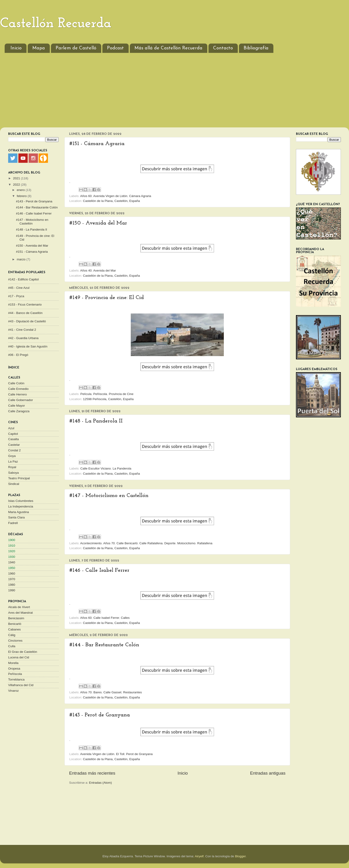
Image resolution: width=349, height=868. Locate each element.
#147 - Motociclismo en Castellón (109, 496)
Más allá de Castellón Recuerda (168, 48)
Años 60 (86, 196)
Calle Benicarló (127, 543)
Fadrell (13, 523)
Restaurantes (132, 692)
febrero (22, 196)
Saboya (13, 473)
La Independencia (21, 506)
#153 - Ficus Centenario (25, 305)
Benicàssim (16, 618)
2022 (17, 185)
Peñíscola (100, 394)
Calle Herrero (17, 394)
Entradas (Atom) (101, 783)
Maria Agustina (18, 512)
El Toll (120, 754)
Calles (125, 618)
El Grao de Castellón (23, 652)
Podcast (115, 48)
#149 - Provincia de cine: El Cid (107, 298)
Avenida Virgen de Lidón (110, 196)
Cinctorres (15, 641)
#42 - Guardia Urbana (23, 338)
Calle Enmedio (18, 389)
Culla (12, 646)
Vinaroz (13, 691)
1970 (12, 579)
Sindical (14, 484)
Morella (13, 663)
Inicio (16, 48)
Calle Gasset (112, 692)
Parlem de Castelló (76, 48)
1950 (12, 568)
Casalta (13, 439)
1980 (12, 585)
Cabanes (14, 629)
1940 (12, 562)
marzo (22, 259)
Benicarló (15, 624)
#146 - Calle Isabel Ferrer (99, 570)
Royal (12, 467)
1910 (12, 546)
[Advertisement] (174, 92)
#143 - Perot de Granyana (100, 715)
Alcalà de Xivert (19, 607)
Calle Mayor (17, 406)
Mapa (39, 48)
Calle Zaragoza (19, 411)
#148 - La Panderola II (96, 421)
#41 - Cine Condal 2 (22, 330)
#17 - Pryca (16, 296)
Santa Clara (16, 517)
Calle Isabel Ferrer (106, 618)
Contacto (223, 48)
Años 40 (86, 271)
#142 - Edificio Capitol (23, 279)
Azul (11, 428)
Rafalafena (205, 543)
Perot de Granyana (139, 754)
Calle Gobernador (21, 400)
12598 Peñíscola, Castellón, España (108, 399)
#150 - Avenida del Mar (98, 223)
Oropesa (14, 669)
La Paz (13, 461)
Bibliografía (256, 48)
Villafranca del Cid (21, 685)
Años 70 (109, 543)
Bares (98, 692)
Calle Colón (16, 383)
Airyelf (199, 856)
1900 (12, 540)
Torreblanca (16, 679)
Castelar (14, 445)
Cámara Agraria (140, 196)
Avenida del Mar (105, 271)
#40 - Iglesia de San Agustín (28, 346)
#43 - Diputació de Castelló (27, 321)
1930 (12, 557)
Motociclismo (186, 543)
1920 (12, 551)
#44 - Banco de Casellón (25, 313)
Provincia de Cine (121, 394)
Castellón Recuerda (56, 24)
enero (21, 190)
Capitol (13, 434)
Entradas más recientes (92, 773)
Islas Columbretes (21, 501)
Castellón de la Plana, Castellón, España (112, 201)
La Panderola (122, 468)
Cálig (12, 635)
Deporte (170, 543)
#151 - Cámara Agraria (97, 144)
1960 (12, 574)
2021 (17, 178)
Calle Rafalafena (151, 543)
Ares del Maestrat (20, 613)
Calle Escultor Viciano (96, 468)
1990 (12, 590)
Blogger (240, 856)
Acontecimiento (91, 543)
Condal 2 (14, 450)
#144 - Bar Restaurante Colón (104, 645)
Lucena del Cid (19, 657)
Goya (12, 456)
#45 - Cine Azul (19, 288)
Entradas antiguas (268, 773)
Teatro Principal (19, 478)
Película (86, 394)
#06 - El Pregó (18, 355)
